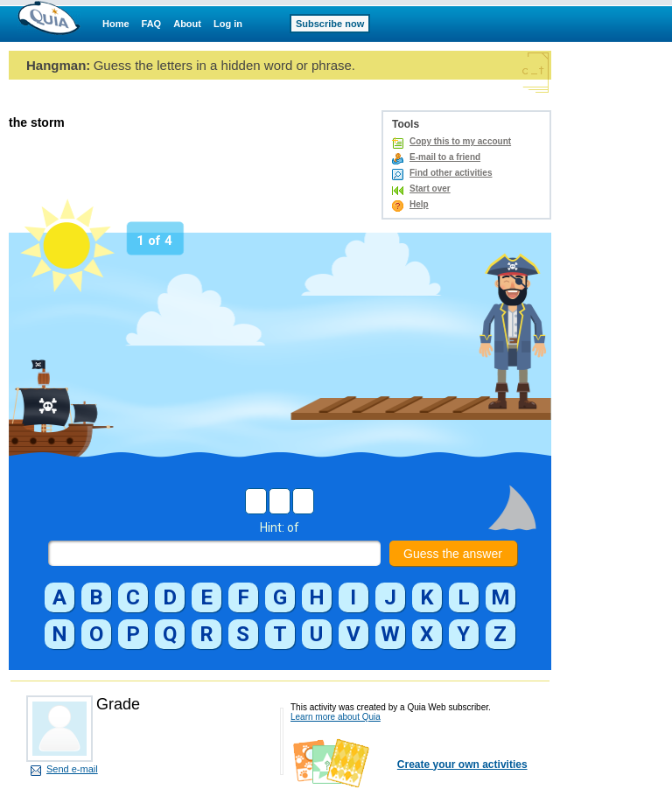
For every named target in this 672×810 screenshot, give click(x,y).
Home (116, 24)
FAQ (152, 24)
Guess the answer (453, 554)
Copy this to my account (460, 141)
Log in (228, 24)
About (187, 24)
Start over (430, 189)
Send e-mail (72, 769)
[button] (59, 597)
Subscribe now (330, 24)
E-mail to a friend (445, 157)
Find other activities (451, 173)
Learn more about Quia (336, 717)
